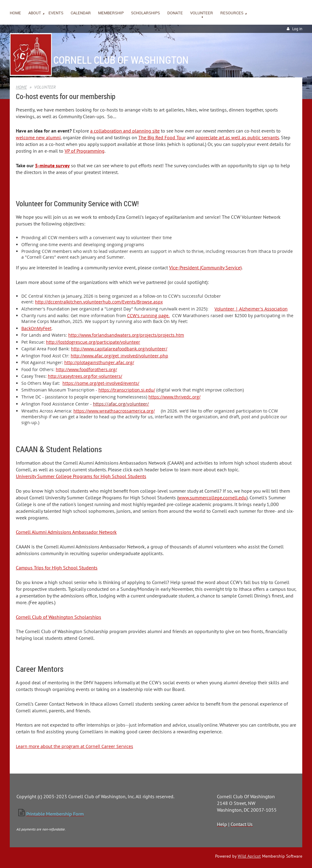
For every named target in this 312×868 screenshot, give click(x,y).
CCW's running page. (148, 315)
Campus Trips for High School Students (57, 568)
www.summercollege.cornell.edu (212, 498)
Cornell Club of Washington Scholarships (58, 617)
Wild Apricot (249, 856)
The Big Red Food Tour (162, 137)
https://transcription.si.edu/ (127, 390)
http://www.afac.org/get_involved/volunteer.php (119, 356)
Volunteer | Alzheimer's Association (251, 309)
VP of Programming (85, 151)
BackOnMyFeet (36, 328)
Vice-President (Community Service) (205, 267)
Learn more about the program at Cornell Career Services (74, 746)
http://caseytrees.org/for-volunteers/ (85, 376)
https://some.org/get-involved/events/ (101, 383)
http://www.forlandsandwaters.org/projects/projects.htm (126, 335)
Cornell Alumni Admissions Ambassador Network (66, 532)
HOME (21, 87)
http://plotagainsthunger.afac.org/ (99, 362)
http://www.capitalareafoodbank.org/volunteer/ (119, 349)
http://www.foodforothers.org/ (86, 369)
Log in (297, 29)
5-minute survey (52, 165)
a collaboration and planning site (125, 131)
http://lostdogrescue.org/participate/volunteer (93, 342)
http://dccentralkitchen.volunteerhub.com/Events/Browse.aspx (99, 302)
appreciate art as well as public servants (238, 137)
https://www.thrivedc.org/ (174, 397)
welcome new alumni (38, 137)
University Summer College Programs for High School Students (81, 476)
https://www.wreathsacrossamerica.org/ (114, 411)
